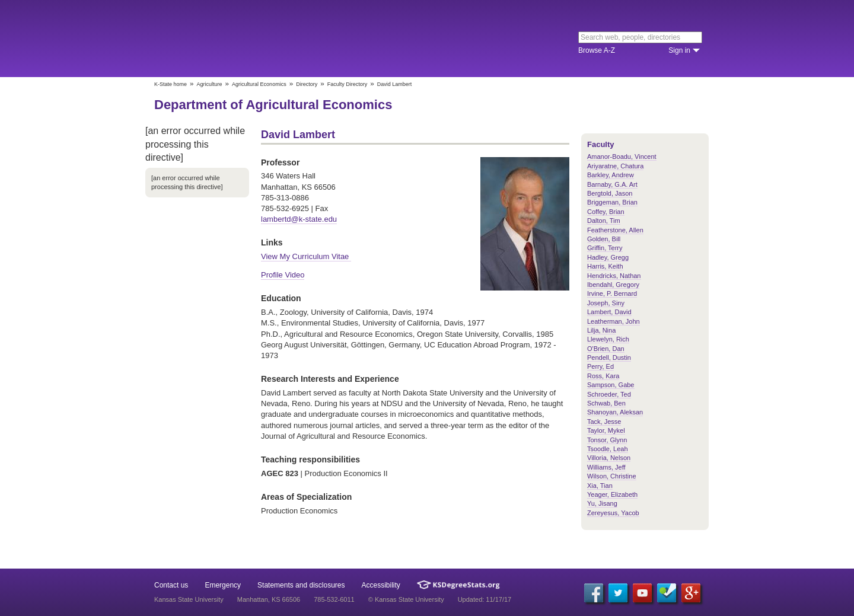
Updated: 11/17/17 (485, 599)
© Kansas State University (406, 599)
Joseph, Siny (606, 303)
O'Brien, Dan (606, 349)
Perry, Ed (600, 366)
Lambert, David (609, 312)
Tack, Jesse (604, 422)
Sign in (679, 50)
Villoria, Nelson (609, 458)
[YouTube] (642, 593)
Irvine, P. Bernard (612, 293)
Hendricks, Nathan (614, 276)
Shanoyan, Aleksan (615, 412)
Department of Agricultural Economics (273, 105)
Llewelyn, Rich (608, 339)
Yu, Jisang (602, 503)
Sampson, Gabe (611, 385)
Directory (307, 84)
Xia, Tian (600, 486)
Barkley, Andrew (611, 175)
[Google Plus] (691, 593)
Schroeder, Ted (609, 394)
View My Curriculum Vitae (306, 256)
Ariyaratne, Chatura (615, 166)
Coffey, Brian (606, 212)
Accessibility (381, 585)
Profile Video (283, 275)
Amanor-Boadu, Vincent (622, 157)
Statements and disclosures (301, 585)
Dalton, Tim (604, 221)
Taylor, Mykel (606, 430)
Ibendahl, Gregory (613, 285)
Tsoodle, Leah (608, 449)
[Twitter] (618, 593)
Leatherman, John (614, 321)
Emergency (223, 585)
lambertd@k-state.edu (299, 219)
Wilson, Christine (612, 476)
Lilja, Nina (601, 330)
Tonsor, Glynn (607, 440)
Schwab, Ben (606, 403)
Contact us (171, 585)
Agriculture (210, 84)
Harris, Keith (605, 266)
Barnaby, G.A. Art (612, 184)
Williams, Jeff (606, 467)
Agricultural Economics (259, 84)
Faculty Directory (348, 84)
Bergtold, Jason (610, 193)
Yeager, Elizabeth (612, 494)
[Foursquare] (667, 593)
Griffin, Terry (605, 248)
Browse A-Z (597, 50)
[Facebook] (594, 593)
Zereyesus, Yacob (613, 513)
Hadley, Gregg (608, 257)
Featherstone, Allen (615, 230)
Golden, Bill (604, 239)
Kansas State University (251, 39)
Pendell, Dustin (609, 358)
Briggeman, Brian (612, 202)
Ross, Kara (603, 376)
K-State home (171, 84)
